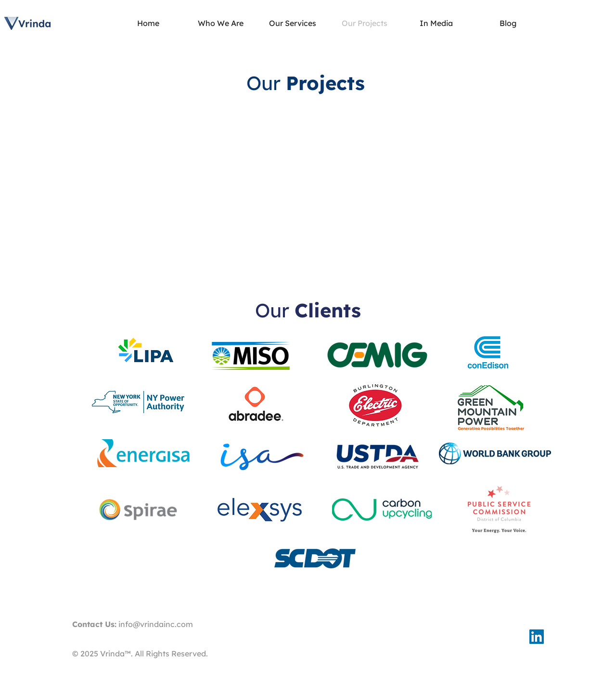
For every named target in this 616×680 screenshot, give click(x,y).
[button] (293, 23)
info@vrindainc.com (156, 624)
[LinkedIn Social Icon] (537, 637)
